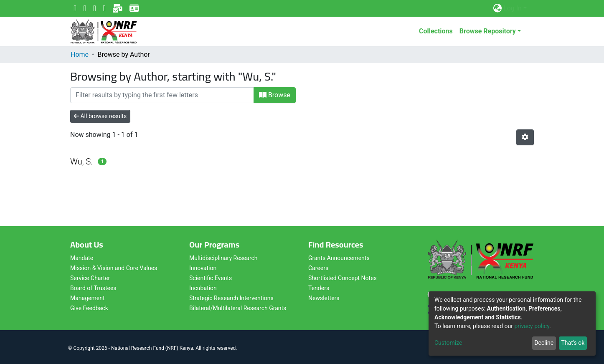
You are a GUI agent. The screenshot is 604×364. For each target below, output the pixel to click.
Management (87, 298)
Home (80, 54)
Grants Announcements (339, 258)
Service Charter (90, 278)
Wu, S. (81, 162)
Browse (275, 95)
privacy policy (532, 326)
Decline (544, 343)
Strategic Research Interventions (231, 298)
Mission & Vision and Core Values (114, 268)
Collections (436, 31)
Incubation (203, 288)
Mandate (82, 258)
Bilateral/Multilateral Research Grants (238, 308)
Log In (513, 8)
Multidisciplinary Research (223, 258)
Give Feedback (89, 308)
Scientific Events (211, 278)
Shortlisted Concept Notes (343, 278)
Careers (318, 268)
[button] (497, 8)
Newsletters (324, 298)
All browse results (100, 116)
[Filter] (162, 95)
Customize (448, 343)
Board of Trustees (93, 288)
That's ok (573, 343)
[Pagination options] (525, 137)
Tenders (319, 288)
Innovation (203, 268)
